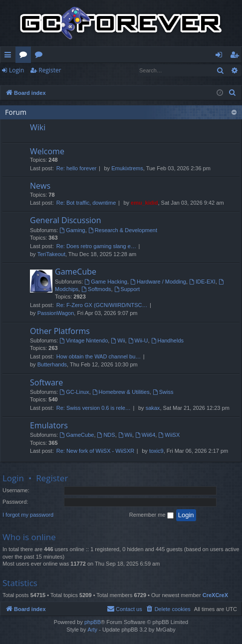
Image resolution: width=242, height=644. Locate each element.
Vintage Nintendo (84, 340)
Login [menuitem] (221, 56)
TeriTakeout (51, 254)
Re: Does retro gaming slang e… (96, 246)
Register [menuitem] (237, 56)
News (40, 186)
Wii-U (138, 340)
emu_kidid (144, 203)
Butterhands (52, 364)
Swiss (163, 392)
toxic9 (156, 451)
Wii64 (145, 435)
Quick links (10, 56)
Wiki (41, 56)
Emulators (49, 425)
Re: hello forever (77, 168)
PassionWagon (56, 313)
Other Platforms (60, 331)
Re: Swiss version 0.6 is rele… (94, 408)
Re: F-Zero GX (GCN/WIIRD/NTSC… (102, 305)
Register (50, 70)
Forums (25, 56)
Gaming (72, 230)
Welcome (47, 151)
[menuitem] (233, 93)
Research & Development (123, 230)
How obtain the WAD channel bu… (99, 356)
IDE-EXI (202, 282)
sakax (153, 408)
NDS (106, 435)
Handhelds (167, 340)
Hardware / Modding (158, 282)
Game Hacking (106, 282)
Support (127, 289)
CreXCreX (215, 595)
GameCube (76, 272)
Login (16, 70)
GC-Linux (74, 392)
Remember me (151, 515)
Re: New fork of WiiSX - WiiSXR (95, 451)
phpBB (93, 622)
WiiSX (169, 435)
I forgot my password (28, 515)
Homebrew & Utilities (121, 392)
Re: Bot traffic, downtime (86, 203)
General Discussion (66, 220)
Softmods (96, 289)
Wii (118, 340)
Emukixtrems (127, 168)
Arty (93, 630)
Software (46, 382)
